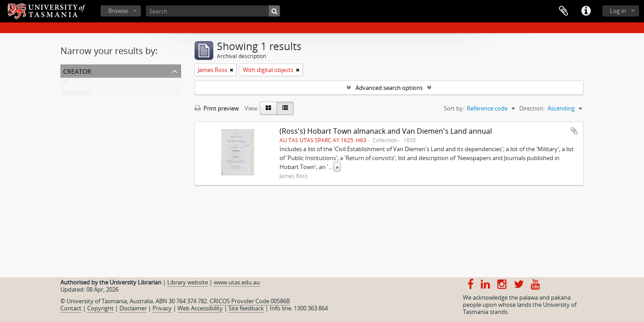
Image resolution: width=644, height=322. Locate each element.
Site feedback (246, 308)
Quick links (586, 11)
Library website (188, 282)
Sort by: (454, 108)
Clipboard (563, 11)
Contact (71, 308)
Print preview (217, 108)
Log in (618, 11)
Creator (77, 70)
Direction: (532, 108)
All (65, 83)
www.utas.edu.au (237, 282)
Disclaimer (133, 308)
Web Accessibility (200, 308)
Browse (118, 11)
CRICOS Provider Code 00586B (250, 301)
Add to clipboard (574, 131)
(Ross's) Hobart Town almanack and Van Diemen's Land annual (386, 131)
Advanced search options (389, 88)
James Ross (77, 94)
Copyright (100, 308)
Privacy (162, 308)
